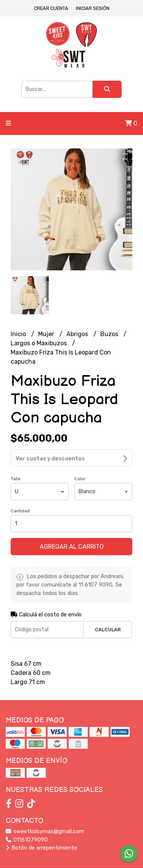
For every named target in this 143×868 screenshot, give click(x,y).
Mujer (47, 334)
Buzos (110, 334)
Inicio (19, 334)
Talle (16, 458)
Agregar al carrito (72, 526)
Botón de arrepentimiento (41, 827)
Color (80, 458)
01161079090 (27, 819)
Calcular (108, 609)
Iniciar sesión (93, 8)
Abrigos (78, 334)
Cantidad (20, 490)
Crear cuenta (51, 8)
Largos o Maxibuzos (39, 343)
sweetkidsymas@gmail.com (45, 811)
